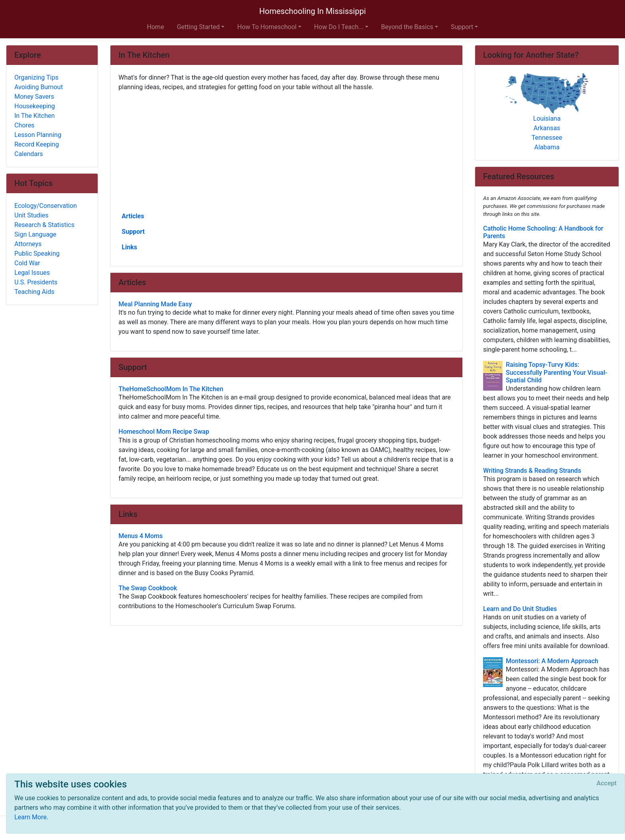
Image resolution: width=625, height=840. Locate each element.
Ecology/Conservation (46, 206)
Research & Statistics (44, 225)
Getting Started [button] (199, 27)
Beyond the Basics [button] (407, 27)
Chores (24, 125)
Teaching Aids (34, 292)
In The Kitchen (34, 116)
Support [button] (462, 27)
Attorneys (28, 244)
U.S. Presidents (36, 282)
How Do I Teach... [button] (339, 27)
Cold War (27, 263)
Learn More (30, 817)
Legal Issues (32, 273)
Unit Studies (31, 215)
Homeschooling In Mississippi (312, 11)
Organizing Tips (36, 77)
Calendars (29, 154)
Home (156, 27)
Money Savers (34, 97)
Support (133, 232)
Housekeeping (35, 106)
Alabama (547, 147)
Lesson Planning (38, 135)
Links (129, 247)
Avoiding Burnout (39, 87)
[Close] (607, 783)
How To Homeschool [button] (267, 27)
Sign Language (35, 234)
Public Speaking (37, 254)
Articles (133, 216)
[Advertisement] (286, 151)
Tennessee (547, 138)
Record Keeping (37, 144)
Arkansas (547, 128)
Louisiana (547, 118)
